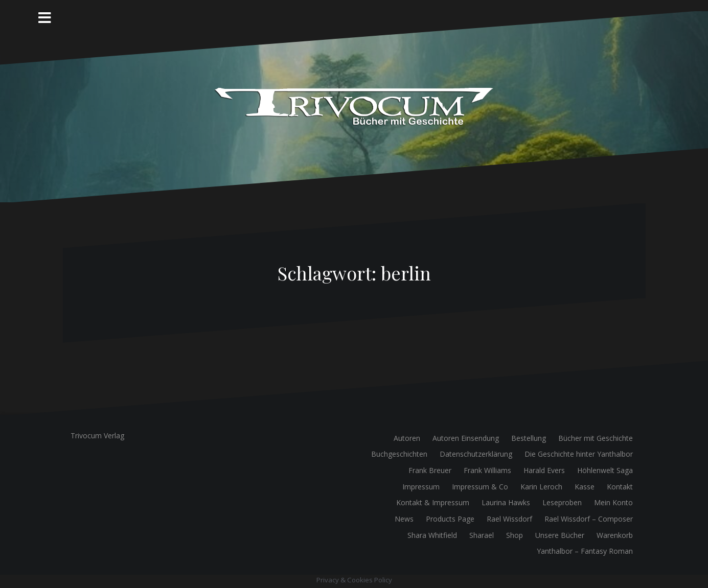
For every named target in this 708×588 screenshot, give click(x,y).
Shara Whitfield (432, 535)
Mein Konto (613, 502)
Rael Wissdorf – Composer (589, 519)
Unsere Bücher (560, 535)
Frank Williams (487, 470)
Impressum (421, 487)
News (404, 519)
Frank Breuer (430, 470)
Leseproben (562, 502)
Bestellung (529, 438)
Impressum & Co (480, 487)
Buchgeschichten (399, 454)
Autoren (407, 438)
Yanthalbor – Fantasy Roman (585, 551)
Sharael (482, 535)
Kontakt (620, 487)
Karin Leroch (541, 487)
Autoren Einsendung (466, 438)
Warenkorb (615, 535)
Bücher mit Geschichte (596, 438)
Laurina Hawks (506, 502)
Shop (515, 535)
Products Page (450, 519)
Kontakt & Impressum (433, 502)
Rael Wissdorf (509, 519)
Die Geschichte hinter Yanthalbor (579, 454)
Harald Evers (544, 470)
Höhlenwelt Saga (605, 470)
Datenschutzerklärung (476, 454)
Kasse (585, 487)
